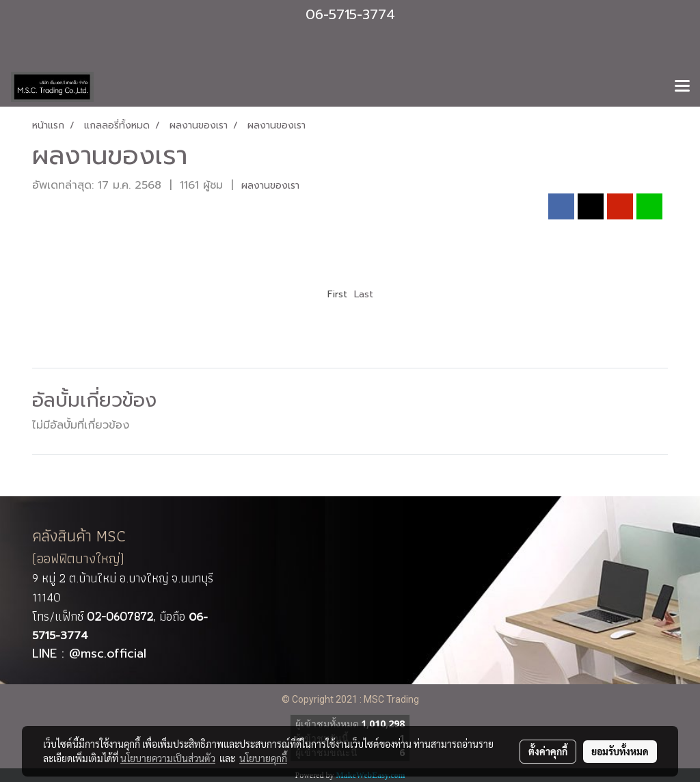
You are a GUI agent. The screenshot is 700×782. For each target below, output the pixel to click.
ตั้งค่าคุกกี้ (548, 751)
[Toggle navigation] (682, 87)
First (337, 294)
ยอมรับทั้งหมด (620, 751)
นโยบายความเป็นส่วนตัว (168, 758)
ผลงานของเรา (270, 186)
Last (364, 294)
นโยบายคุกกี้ (263, 758)
